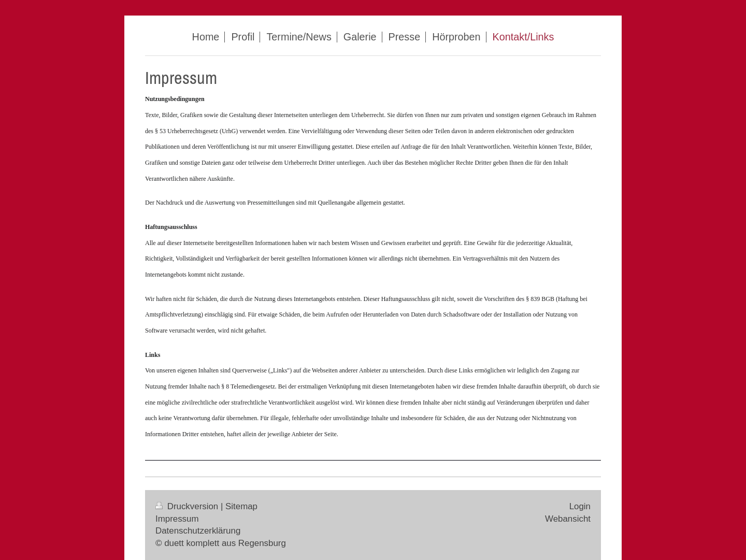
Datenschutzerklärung (198, 531)
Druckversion (188, 506)
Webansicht (568, 519)
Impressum (177, 519)
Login (580, 506)
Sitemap (241, 506)
